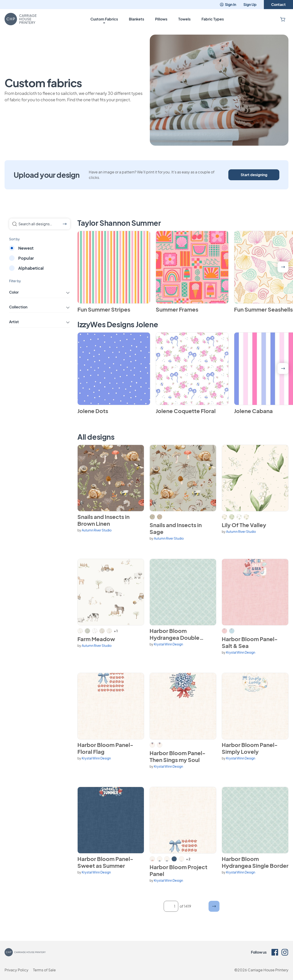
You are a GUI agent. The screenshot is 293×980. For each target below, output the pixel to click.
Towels (184, 19)
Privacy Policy (17, 970)
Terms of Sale (44, 970)
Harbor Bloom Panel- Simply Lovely (250, 748)
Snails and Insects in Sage (176, 528)
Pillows (161, 19)
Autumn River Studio (97, 530)
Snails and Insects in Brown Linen (103, 520)
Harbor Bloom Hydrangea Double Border (175, 634)
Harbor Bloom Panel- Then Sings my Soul (177, 756)
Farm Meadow (96, 639)
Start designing (254, 175)
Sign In (228, 4)
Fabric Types (213, 19)
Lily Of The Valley (244, 525)
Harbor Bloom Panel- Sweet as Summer (105, 862)
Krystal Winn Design (168, 644)
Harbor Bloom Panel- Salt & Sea (250, 642)
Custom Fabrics (104, 19)
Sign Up (250, 4)
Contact (278, 4)
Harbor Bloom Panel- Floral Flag (105, 748)
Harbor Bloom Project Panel (178, 870)
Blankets (136, 19)
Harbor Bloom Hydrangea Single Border (255, 862)
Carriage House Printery (268, 970)
